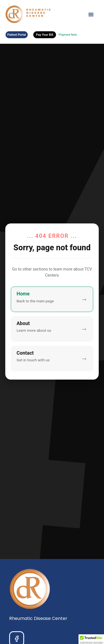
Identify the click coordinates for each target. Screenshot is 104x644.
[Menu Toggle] (91, 14)
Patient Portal (17, 35)
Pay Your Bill (45, 35)
